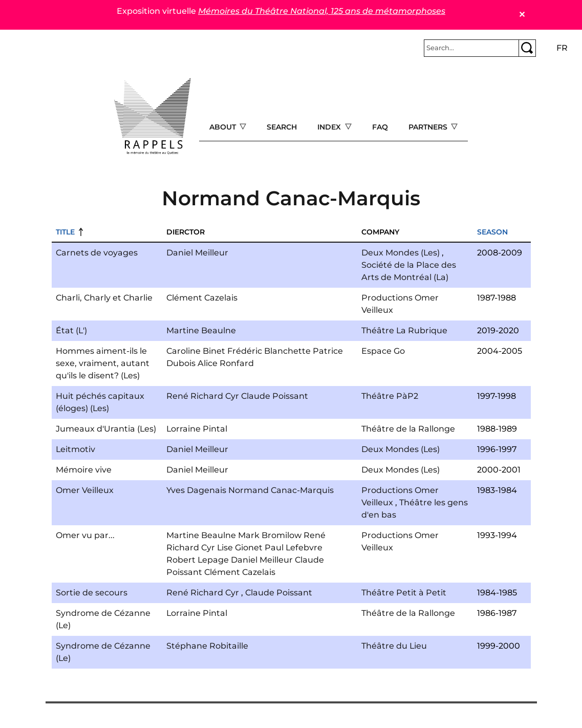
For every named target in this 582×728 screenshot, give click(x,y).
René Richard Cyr (203, 396)
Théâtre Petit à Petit (404, 593)
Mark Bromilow (270, 535)
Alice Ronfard (226, 363)
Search (282, 127)
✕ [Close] (522, 15)
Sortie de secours (92, 593)
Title (65, 232)
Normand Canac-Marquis (281, 490)
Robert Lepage (198, 560)
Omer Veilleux (85, 490)
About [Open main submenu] (224, 127)
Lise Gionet (240, 548)
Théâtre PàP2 (390, 396)
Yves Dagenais (196, 490)
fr (562, 48)
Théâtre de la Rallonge (408, 429)
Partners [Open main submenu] (429, 127)
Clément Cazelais (202, 298)
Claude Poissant (275, 396)
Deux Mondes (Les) (401, 253)
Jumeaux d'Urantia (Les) (106, 429)
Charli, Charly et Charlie (104, 298)
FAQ (380, 127)
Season (492, 232)
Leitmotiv (76, 449)
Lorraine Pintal (197, 429)
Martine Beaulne (201, 330)
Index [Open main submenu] (330, 127)
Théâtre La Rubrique (404, 330)
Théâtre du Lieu (394, 646)
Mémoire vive (84, 470)
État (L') (71, 330)
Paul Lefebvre (294, 548)
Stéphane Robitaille (207, 646)
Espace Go (383, 351)
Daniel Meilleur (197, 253)
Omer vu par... (85, 535)
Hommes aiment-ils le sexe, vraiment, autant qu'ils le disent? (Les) (103, 363)
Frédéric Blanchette (269, 351)
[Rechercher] (471, 48)
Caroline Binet (196, 351)
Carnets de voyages (97, 253)
